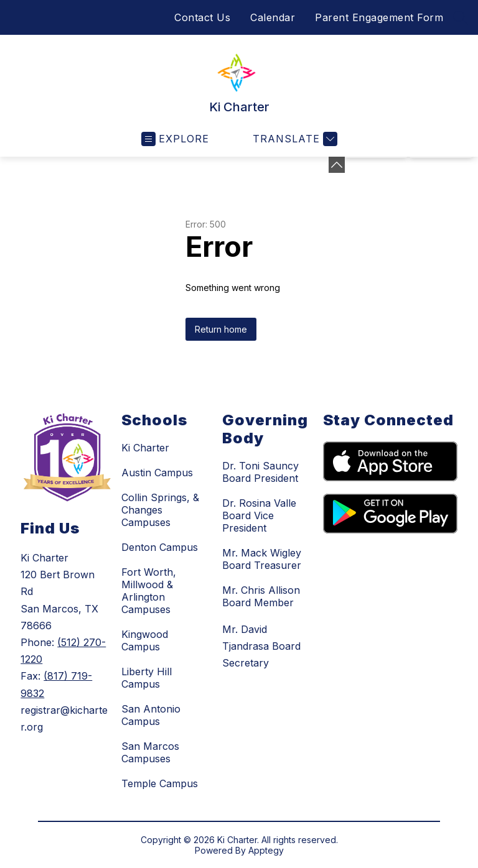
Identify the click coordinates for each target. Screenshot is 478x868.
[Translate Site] (293, 139)
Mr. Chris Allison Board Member (261, 596)
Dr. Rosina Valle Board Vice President (259, 515)
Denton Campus (160, 547)
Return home (221, 329)
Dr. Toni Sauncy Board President (260, 472)
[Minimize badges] (337, 165)
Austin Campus (157, 473)
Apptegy (266, 850)
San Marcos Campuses (150, 752)
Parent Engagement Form (379, 17)
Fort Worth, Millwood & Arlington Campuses (149, 591)
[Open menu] (175, 139)
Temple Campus (160, 783)
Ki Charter (145, 448)
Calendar (273, 17)
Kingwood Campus (145, 640)
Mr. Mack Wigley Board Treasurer (262, 559)
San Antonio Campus (151, 715)
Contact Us (202, 17)
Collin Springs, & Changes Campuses (160, 510)
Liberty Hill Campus (147, 678)
